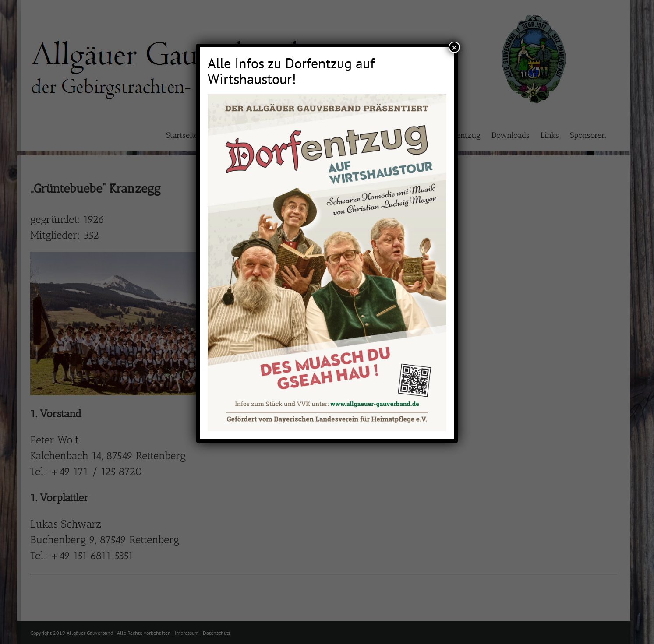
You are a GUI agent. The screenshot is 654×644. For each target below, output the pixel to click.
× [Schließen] (454, 47)
